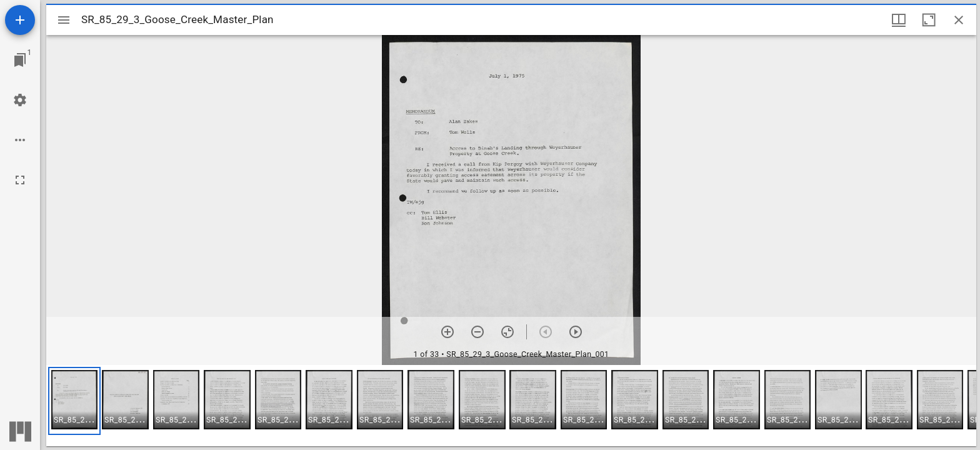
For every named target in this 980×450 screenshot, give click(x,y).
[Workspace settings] (20, 100)
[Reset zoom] (507, 332)
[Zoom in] (447, 332)
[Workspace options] (20, 140)
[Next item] (576, 332)
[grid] (511, 406)
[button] (74, 401)
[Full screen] (20, 180)
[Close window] (959, 20)
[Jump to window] (20, 60)
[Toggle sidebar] (64, 20)
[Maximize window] (929, 20)
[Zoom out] (477, 332)
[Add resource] (20, 20)
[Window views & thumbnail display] (899, 20)
